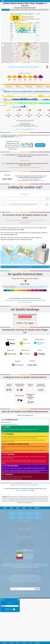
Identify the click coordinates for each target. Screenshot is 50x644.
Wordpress (18, 401)
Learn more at (40, 145)
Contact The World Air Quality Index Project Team (25, 598)
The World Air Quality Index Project (25, 624)
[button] (28, 56)
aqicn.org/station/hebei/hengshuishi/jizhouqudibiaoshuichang (31, 306)
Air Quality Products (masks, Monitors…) (25, 617)
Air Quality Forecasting (25, 616)
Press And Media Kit (25, 599)
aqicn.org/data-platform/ (25, 320)
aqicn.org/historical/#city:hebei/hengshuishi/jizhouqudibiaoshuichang (31, 304)
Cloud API (32, 400)
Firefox (39, 390)
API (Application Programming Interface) (25, 619)
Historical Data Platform (25, 620)
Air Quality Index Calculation (25, 615)
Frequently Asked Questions (24, 610)
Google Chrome (25, 390)
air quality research (24, 602)
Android (25, 379)
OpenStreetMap (41, 62)
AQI (23, 14)
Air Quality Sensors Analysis (25, 607)
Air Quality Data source (25, 613)
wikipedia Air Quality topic (40, 556)
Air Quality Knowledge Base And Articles (25, 605)
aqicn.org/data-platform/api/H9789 (31, 179)
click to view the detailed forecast (25, 129)
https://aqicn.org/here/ (25, 160)
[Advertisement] (25, 218)
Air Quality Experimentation (25, 606)
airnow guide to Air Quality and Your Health (26, 558)
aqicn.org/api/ (41, 180)
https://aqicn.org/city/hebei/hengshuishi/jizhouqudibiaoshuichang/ (25, 167)
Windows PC (11, 390)
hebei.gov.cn (18, 137)
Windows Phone (39, 379)
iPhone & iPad (11, 379)
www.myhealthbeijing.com (24, 564)
